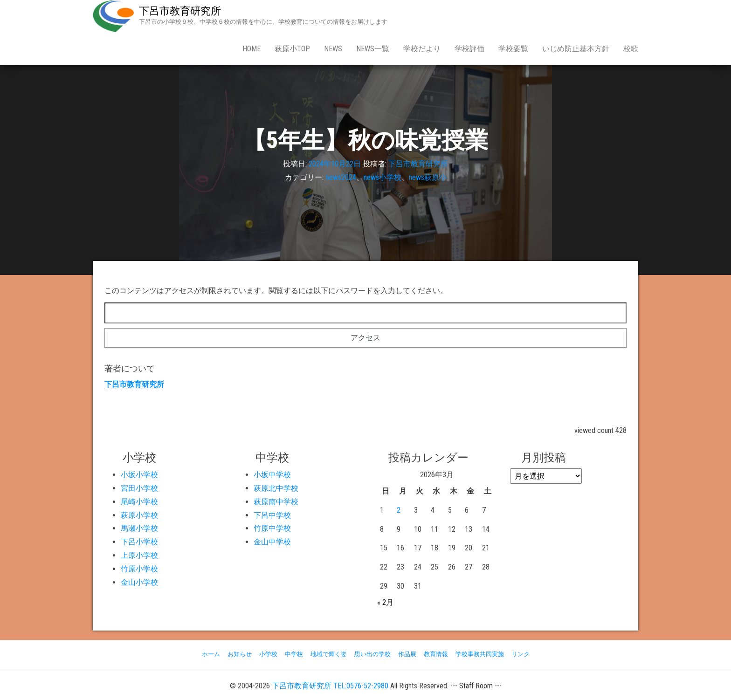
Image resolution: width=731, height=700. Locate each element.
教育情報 (436, 654)
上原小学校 (139, 555)
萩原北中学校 (276, 488)
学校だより (422, 49)
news (333, 49)
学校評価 (469, 49)
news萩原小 (428, 177)
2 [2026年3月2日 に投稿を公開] (399, 510)
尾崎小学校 (139, 502)
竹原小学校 (139, 569)
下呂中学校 (272, 515)
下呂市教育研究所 (180, 11)
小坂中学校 (272, 475)
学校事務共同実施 (480, 654)
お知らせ (240, 654)
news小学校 (383, 177)
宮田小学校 (139, 488)
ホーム (211, 654)
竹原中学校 (272, 528)
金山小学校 (139, 582)
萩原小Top (292, 49)
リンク (521, 654)
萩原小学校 (139, 515)
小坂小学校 (139, 475)
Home (252, 49)
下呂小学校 (139, 542)
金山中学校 (272, 542)
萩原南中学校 (276, 502)
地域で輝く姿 (329, 654)
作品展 (407, 654)
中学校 (294, 654)
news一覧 (373, 49)
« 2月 (385, 602)
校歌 (631, 49)
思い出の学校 (372, 654)
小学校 (268, 654)
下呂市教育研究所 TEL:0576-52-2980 (330, 686)
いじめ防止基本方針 (576, 49)
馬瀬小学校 (139, 528)
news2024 (341, 177)
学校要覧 (513, 49)
